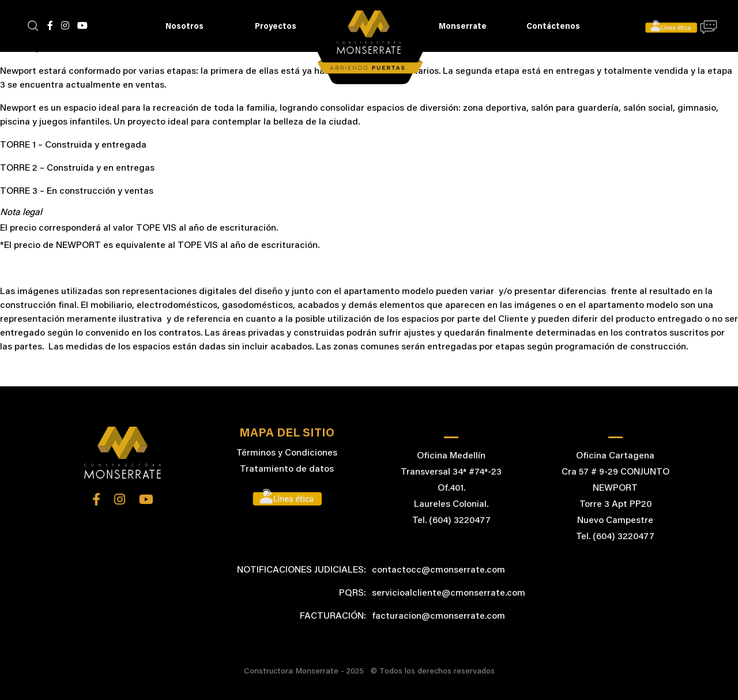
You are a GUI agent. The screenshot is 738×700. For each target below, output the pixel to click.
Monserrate (463, 27)
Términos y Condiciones (287, 453)
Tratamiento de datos (287, 469)
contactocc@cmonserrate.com (438, 570)
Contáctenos (553, 27)
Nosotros (184, 27)
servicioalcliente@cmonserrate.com (449, 593)
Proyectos (276, 27)
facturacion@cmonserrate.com (438, 616)
